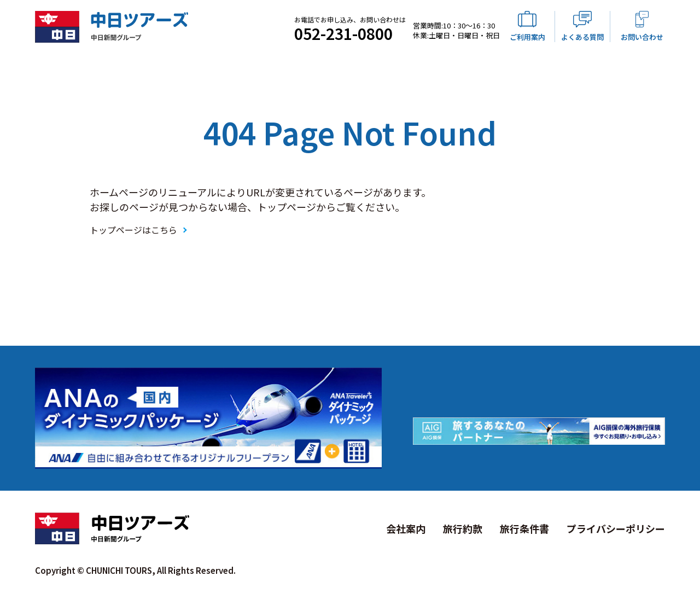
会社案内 (406, 528)
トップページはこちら (133, 230)
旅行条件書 (524, 528)
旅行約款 (463, 528)
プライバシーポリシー (616, 528)
